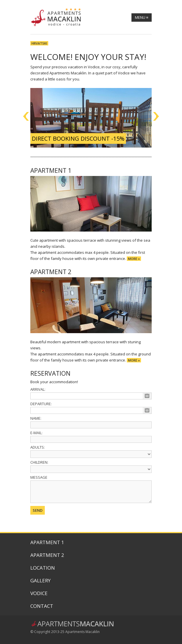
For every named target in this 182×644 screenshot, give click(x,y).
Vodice (39, 593)
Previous (26, 116)
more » (134, 259)
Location (43, 568)
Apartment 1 (47, 542)
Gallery (40, 580)
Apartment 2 (47, 555)
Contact (42, 606)
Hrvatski (39, 43)
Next (156, 116)
